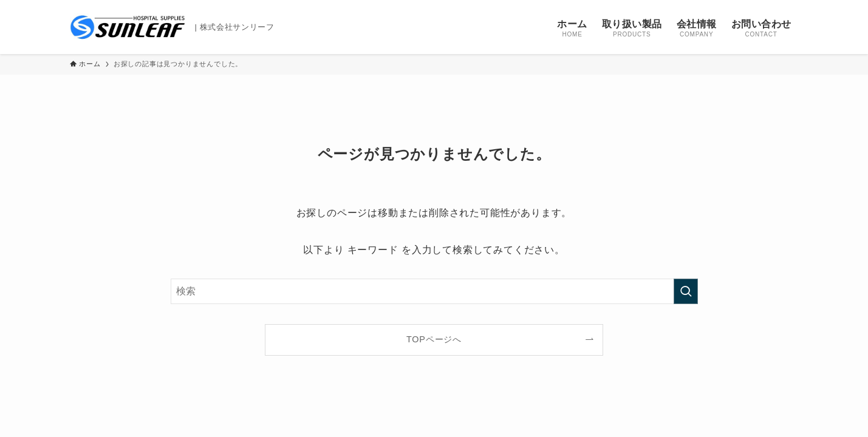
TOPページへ (434, 339)
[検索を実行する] (686, 291)
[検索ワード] (434, 291)
